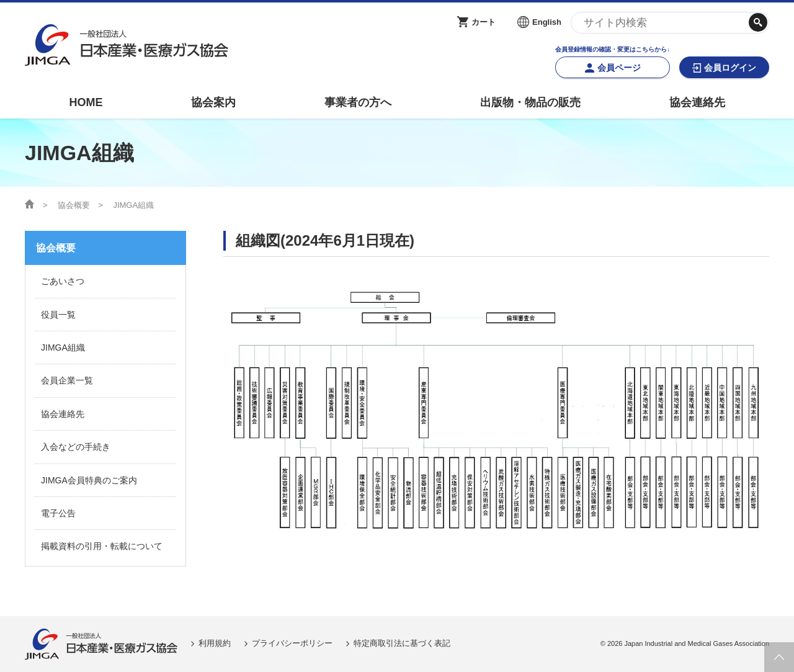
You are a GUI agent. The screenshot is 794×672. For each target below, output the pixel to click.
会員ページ (619, 68)
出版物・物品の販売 (530, 102)
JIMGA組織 (63, 347)
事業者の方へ (358, 102)
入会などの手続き (76, 447)
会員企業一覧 (67, 380)
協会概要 (74, 205)
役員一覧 (58, 315)
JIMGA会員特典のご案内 (89, 480)
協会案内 (213, 102)
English (547, 22)
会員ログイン (730, 68)
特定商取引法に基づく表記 (402, 643)
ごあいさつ (63, 281)
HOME (86, 102)
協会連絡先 (697, 102)
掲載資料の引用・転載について (102, 546)
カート (484, 22)
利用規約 (215, 643)
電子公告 (58, 513)
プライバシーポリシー (292, 643)
